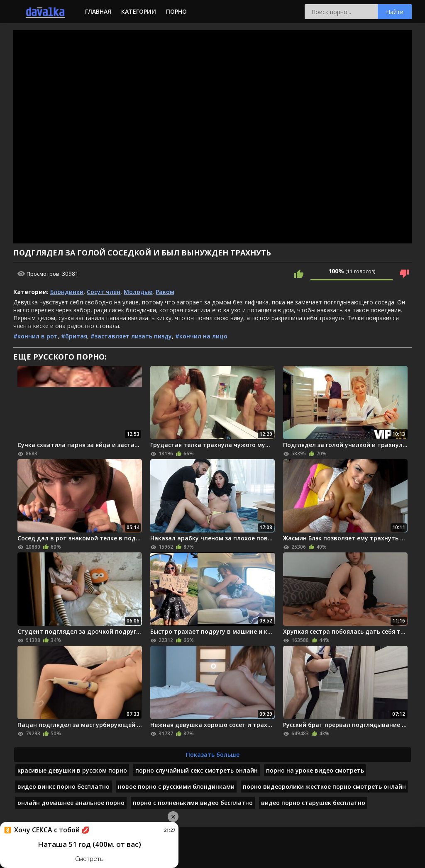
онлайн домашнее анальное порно (71, 803)
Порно (176, 11)
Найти (395, 12)
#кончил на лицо (201, 336)
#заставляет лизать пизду (131, 336)
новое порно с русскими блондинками (176, 787)
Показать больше (213, 755)
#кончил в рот (35, 336)
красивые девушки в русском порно (72, 770)
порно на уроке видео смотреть (315, 770)
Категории (139, 11)
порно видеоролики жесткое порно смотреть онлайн (324, 787)
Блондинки (67, 292)
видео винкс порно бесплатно (64, 787)
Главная (98, 11)
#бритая (74, 336)
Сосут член (104, 292)
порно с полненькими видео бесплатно (193, 803)
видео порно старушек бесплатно (313, 803)
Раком (165, 292)
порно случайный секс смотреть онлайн (197, 770)
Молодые (138, 292)
